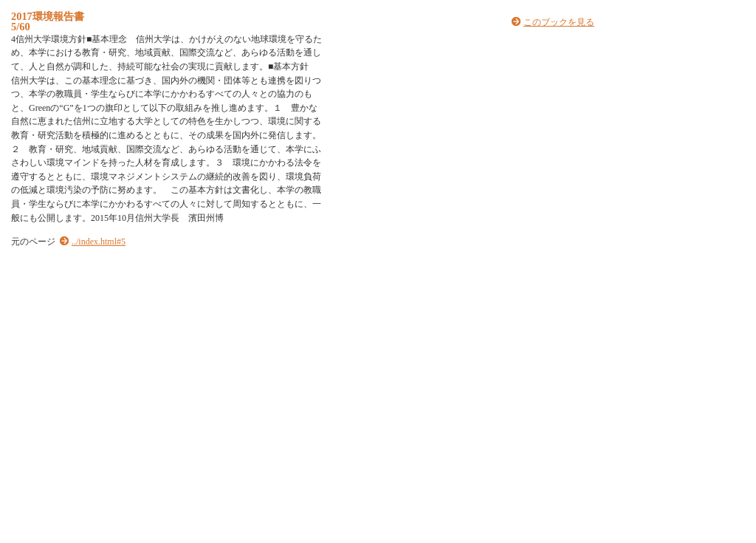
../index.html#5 (99, 242)
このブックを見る (559, 22)
